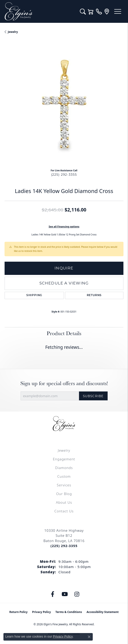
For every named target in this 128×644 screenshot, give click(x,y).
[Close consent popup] (89, 637)
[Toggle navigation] (118, 11)
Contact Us (64, 511)
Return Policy (19, 612)
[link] (99, 11)
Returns (94, 295)
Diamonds (64, 468)
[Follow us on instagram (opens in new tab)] (77, 594)
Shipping (34, 295)
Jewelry (64, 450)
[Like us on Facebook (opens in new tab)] (52, 594)
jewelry (13, 32)
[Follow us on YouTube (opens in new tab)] (65, 594)
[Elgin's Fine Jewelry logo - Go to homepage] (40, 11)
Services (64, 485)
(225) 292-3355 (64, 175)
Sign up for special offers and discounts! (64, 383)
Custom (64, 476)
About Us (64, 502)
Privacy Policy (41, 612)
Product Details (64, 333)
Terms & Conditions (69, 612)
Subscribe (93, 396)
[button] (83, 11)
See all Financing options (64, 226)
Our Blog (64, 494)
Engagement (64, 459)
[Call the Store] (64, 546)
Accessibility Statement (103, 612)
